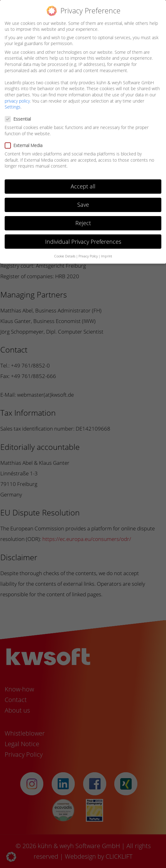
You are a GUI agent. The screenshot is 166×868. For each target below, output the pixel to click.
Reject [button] (83, 223)
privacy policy (17, 101)
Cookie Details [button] (65, 256)
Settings (13, 107)
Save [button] (83, 205)
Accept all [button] (83, 186)
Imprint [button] (107, 256)
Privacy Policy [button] (88, 256)
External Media (26, 145)
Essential (20, 119)
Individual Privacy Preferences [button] (83, 242)
